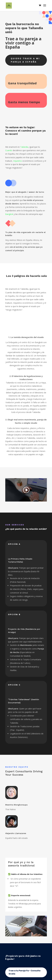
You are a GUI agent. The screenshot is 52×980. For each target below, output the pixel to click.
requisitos (18, 161)
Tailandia (24, 147)
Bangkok (9, 214)
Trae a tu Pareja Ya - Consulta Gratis (24, 972)
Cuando (9, 150)
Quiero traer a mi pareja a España (25, 60)
